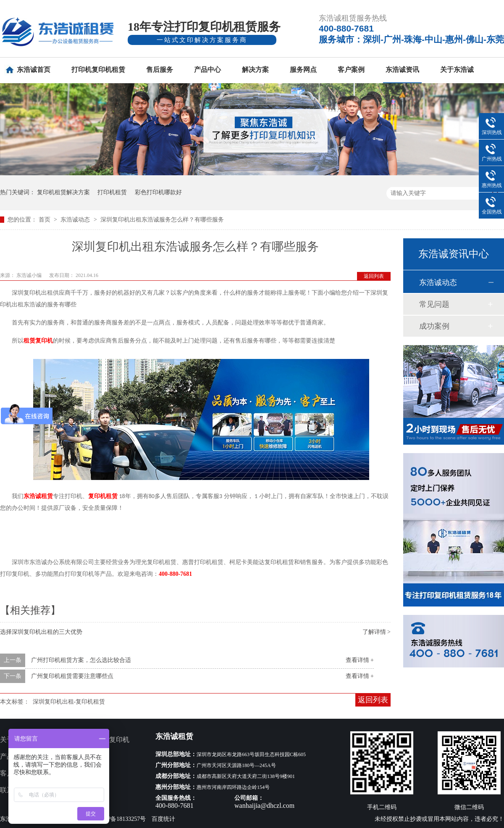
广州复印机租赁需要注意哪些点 (72, 676)
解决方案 (255, 70)
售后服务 (160, 70)
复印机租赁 (103, 496)
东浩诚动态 (76, 220)
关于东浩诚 (457, 70)
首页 (45, 220)
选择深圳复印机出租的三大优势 (41, 632)
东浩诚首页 (34, 70)
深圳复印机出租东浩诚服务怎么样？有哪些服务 (162, 220)
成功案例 (434, 326)
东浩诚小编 (30, 275)
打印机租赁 (112, 192)
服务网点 (303, 70)
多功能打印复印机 (102, 740)
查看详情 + (360, 660)
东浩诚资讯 (402, 70)
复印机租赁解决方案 (63, 192)
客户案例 (351, 70)
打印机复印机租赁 (98, 70)
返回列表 (374, 276)
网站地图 (89, 790)
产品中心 (207, 70)
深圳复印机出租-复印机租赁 (69, 702)
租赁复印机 (38, 341)
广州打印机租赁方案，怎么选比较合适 (81, 660)
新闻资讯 (89, 773)
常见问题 (434, 304)
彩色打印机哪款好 (158, 192)
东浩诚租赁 (38, 496)
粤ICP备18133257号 (121, 819)
